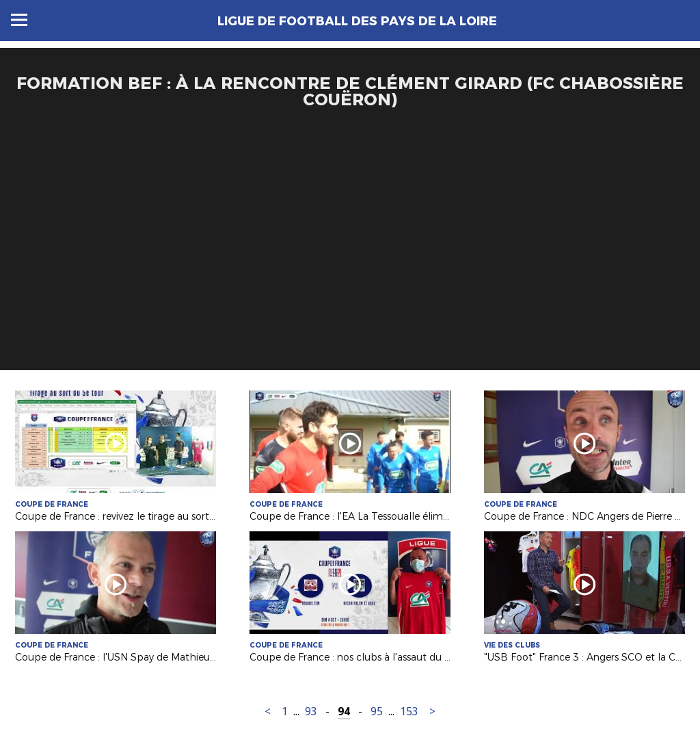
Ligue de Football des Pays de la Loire (357, 21)
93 (311, 712)
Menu (19, 20)
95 (377, 712)
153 (409, 712)
